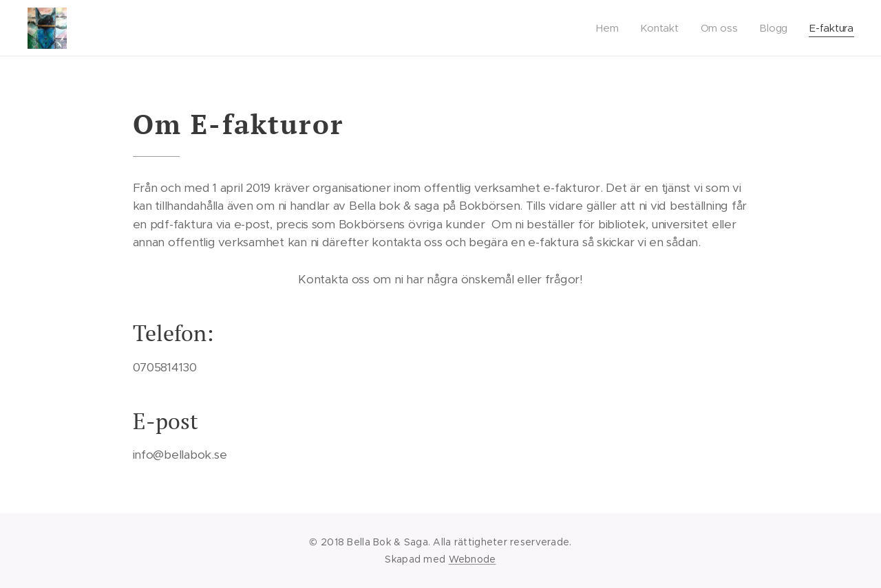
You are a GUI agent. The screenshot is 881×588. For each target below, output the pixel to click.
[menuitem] (609, 28)
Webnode (473, 559)
